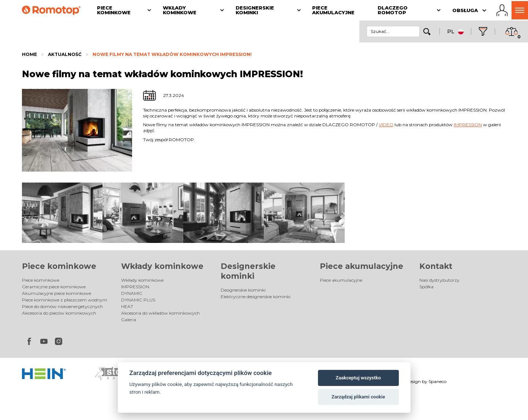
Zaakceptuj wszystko (358, 378)
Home (29, 54)
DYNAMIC (132, 293)
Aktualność (65, 54)
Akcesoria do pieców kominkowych (59, 313)
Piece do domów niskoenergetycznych (62, 306)
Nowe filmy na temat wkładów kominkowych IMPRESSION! (172, 54)
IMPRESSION (468, 125)
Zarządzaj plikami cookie (358, 397)
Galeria (129, 320)
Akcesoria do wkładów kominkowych (160, 313)
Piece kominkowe (59, 266)
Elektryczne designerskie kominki (256, 297)
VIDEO (386, 125)
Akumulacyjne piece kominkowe (57, 293)
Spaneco (437, 381)
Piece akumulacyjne (362, 266)
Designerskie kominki (243, 290)
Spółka (426, 287)
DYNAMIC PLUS (138, 300)
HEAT (127, 306)
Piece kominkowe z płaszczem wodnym (65, 300)
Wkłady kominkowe (162, 266)
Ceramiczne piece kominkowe (54, 287)
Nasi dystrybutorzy (439, 280)
